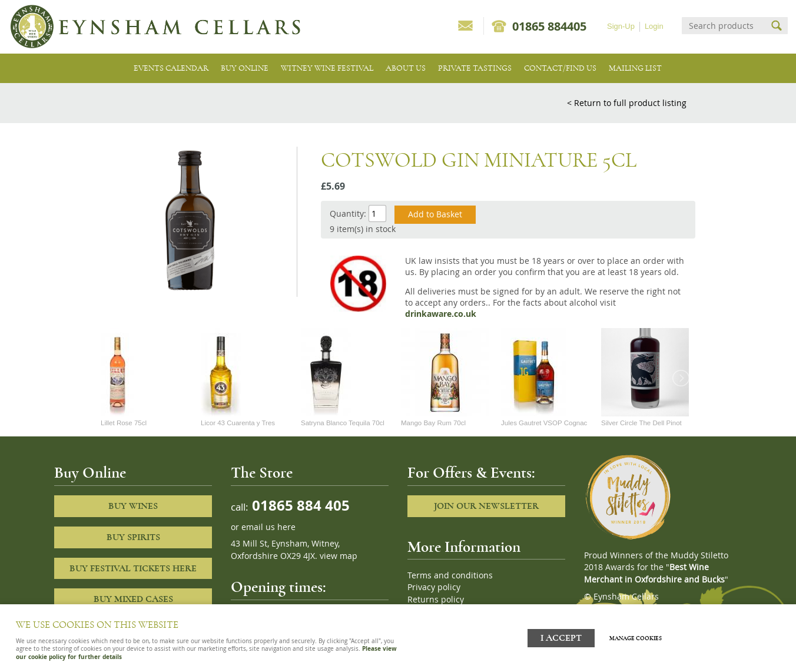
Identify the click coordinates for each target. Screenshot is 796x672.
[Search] (724, 26)
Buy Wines (133, 506)
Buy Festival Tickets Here (133, 568)
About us (406, 68)
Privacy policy (434, 587)
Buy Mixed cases (133, 599)
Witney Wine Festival (327, 68)
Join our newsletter (486, 506)
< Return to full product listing (627, 103)
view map (339, 556)
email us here (268, 527)
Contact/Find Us (560, 68)
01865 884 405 (299, 505)
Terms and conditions (450, 575)
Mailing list (635, 68)
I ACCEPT (561, 632)
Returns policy (436, 600)
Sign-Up (621, 26)
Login (654, 26)
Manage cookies (647, 633)
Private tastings (475, 68)
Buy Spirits (133, 537)
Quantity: (348, 213)
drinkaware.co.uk (441, 314)
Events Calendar (171, 68)
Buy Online (245, 68)
